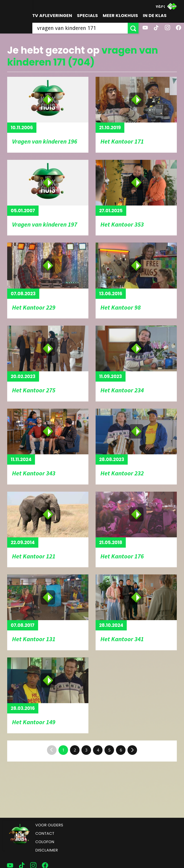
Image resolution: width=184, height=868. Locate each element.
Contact (45, 833)
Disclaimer (47, 850)
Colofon (45, 842)
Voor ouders (49, 825)
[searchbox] (80, 28)
